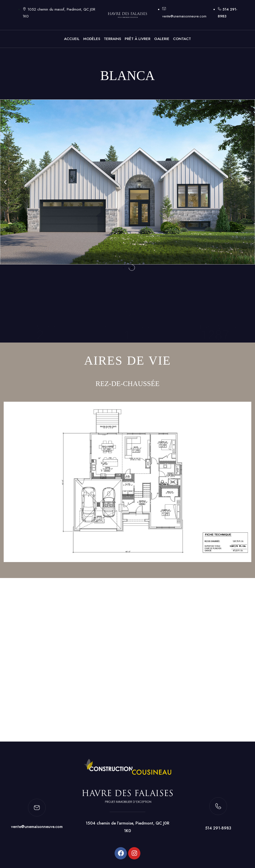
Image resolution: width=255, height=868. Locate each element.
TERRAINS (112, 39)
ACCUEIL (72, 39)
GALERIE (162, 39)
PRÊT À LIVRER (138, 39)
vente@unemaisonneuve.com (37, 829)
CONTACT (182, 39)
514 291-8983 (218, 830)
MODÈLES (92, 39)
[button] (5, 182)
